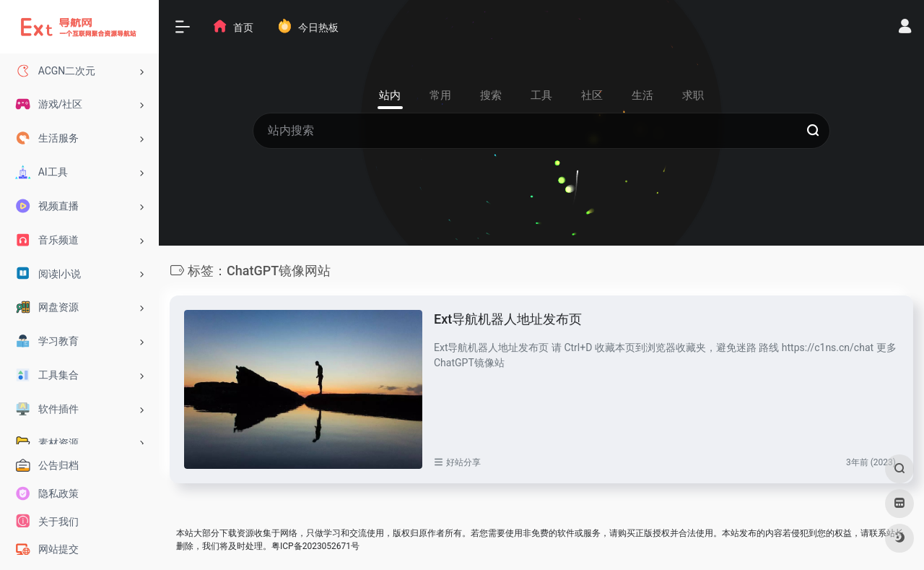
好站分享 (463, 462)
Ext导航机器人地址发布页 (508, 319)
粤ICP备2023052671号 (315, 546)
